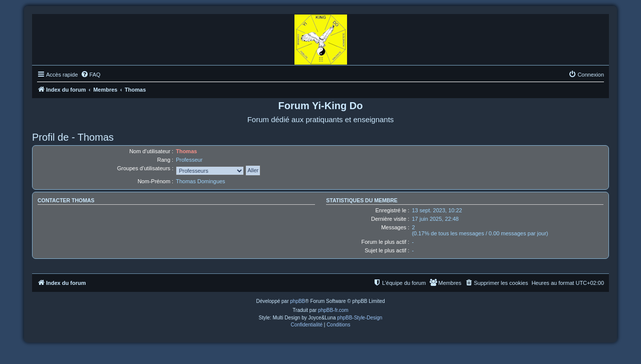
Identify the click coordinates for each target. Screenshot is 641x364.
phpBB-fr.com (333, 310)
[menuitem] (91, 75)
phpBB (297, 301)
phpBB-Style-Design (360, 318)
